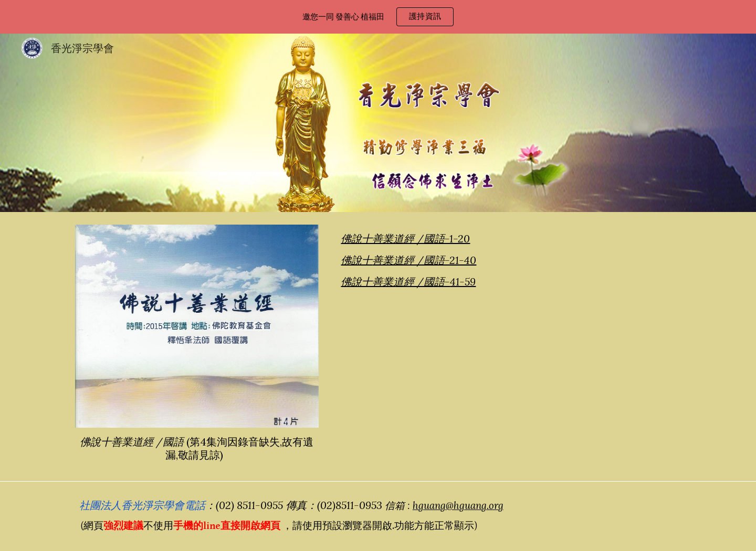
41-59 (463, 282)
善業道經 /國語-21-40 (424, 260)
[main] (197, 448)
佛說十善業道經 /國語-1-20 (405, 239)
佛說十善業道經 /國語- (395, 282)
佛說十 (356, 260)
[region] (378, 17)
